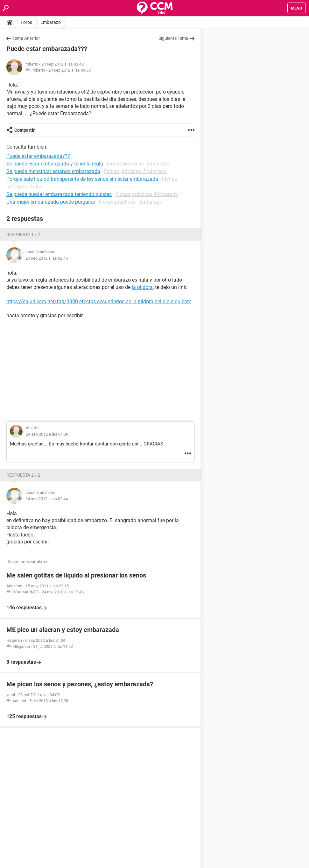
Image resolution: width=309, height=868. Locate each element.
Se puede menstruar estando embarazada (53, 171)
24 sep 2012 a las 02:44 (47, 499)
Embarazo (51, 22)
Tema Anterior (26, 38)
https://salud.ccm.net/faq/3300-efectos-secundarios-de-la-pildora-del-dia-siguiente (99, 301)
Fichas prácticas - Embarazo (130, 202)
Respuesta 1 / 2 (23, 234)
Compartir (25, 130)
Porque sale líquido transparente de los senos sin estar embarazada (82, 179)
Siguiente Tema (173, 38)
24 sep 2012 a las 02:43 (47, 258)
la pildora (142, 287)
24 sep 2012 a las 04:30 (70, 70)
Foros (26, 22)
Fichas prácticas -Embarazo (138, 164)
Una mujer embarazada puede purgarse (51, 202)
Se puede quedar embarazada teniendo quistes (59, 194)
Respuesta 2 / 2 (23, 475)
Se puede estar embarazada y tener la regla (55, 164)
